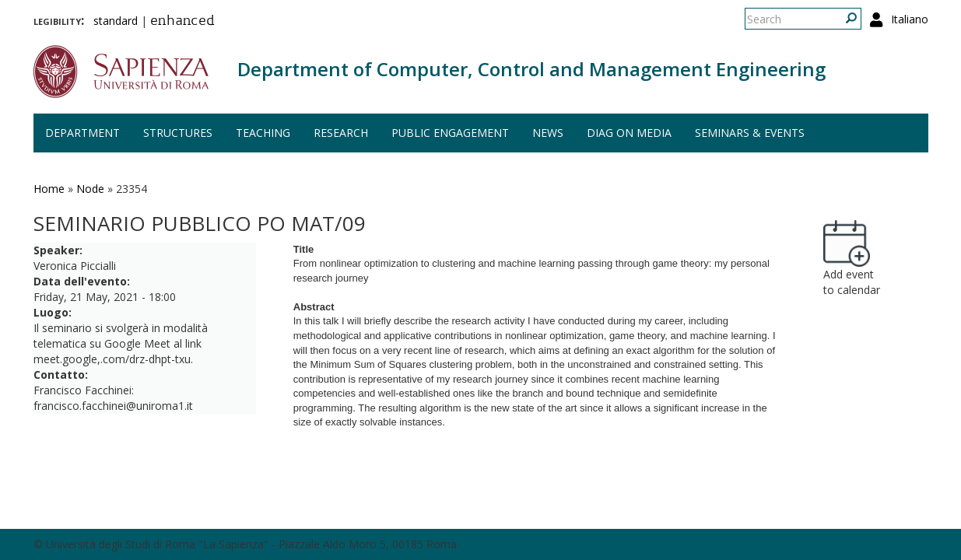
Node (90, 189)
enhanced (182, 22)
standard (116, 21)
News (548, 133)
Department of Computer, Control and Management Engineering (531, 69)
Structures (178, 133)
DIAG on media (629, 133)
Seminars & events (750, 133)
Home (49, 189)
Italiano (910, 19)
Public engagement (450, 133)
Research (341, 133)
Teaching (263, 133)
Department (82, 133)
